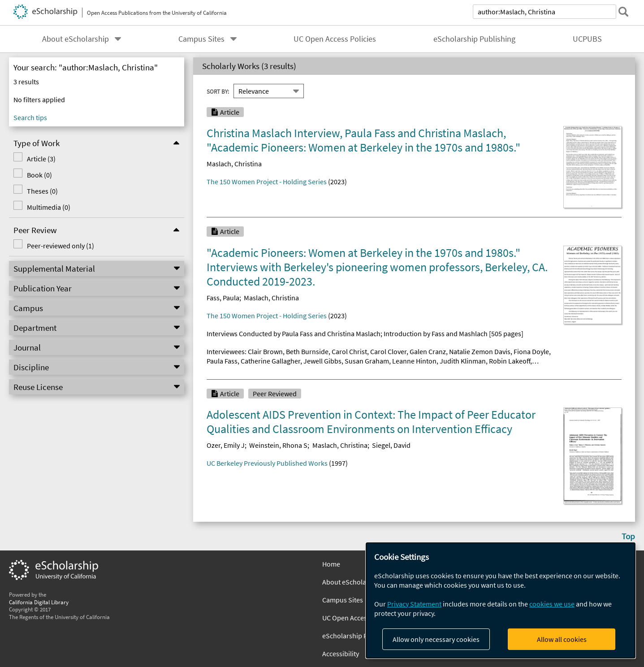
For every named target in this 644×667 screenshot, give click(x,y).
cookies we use (552, 604)
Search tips (30, 117)
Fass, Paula (223, 298)
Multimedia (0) (49, 207)
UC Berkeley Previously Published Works (267, 463)
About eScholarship (76, 39)
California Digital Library (39, 602)
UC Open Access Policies (335, 39)
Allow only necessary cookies (436, 639)
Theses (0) (42, 191)
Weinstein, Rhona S (278, 445)
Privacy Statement (414, 604)
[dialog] (501, 600)
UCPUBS (587, 39)
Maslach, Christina (234, 164)
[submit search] (623, 12)
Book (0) (39, 175)
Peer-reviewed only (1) (61, 246)
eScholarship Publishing (474, 39)
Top (628, 536)
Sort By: (218, 91)
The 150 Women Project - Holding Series (267, 182)
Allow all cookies (562, 639)
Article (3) (41, 159)
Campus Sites (201, 39)
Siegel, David (391, 445)
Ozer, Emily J (226, 445)
